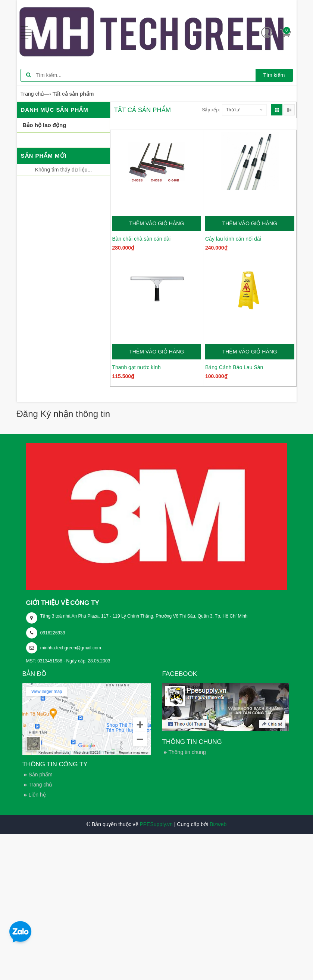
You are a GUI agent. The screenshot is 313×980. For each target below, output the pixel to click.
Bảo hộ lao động (45, 125)
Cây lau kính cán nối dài (233, 239)
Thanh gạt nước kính (137, 367)
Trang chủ (41, 785)
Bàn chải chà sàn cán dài (142, 239)
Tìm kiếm (274, 75)
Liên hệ (37, 795)
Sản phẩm (41, 775)
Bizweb (218, 824)
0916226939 (53, 633)
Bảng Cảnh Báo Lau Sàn (234, 367)
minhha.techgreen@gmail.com (71, 648)
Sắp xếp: (211, 110)
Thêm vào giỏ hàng (156, 223)
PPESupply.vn (156, 824)
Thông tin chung (187, 752)
